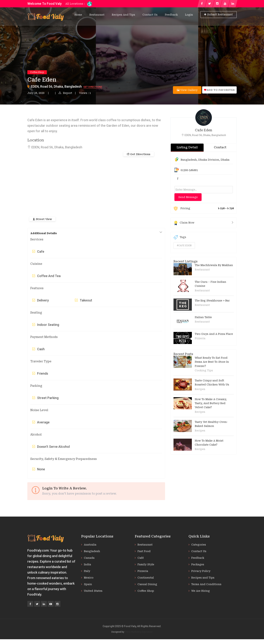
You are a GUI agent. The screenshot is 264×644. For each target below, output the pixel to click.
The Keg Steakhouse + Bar (212, 301)
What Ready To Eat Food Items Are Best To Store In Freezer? (212, 362)
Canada (89, 558)
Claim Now (204, 223)
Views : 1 (85, 93)
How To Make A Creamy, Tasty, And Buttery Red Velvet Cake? (211, 403)
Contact (220, 147)
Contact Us (150, 15)
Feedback (171, 15)
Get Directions (93, 87)
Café (141, 558)
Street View (42, 219)
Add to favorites (219, 90)
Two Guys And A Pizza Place (214, 334)
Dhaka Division (209, 160)
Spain (88, 584)
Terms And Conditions (206, 584)
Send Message (188, 197)
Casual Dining (147, 584)
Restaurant (97, 15)
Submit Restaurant (218, 14)
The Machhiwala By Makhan (214, 265)
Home (78, 15)
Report (65, 93)
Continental (146, 578)
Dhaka (225, 160)
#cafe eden (184, 246)
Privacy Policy (201, 571)
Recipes (200, 389)
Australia (90, 545)
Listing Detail (187, 147)
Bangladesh (189, 160)
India (87, 564)
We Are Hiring (201, 591)
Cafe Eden (204, 130)
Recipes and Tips (123, 15)
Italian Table (203, 317)
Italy (87, 571)
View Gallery (187, 90)
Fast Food (144, 551)
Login (189, 15)
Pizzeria (200, 338)
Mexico (89, 578)
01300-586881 (189, 170)
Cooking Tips (204, 370)
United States (93, 591)
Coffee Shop (37, 72)
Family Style (146, 564)
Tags (180, 237)
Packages (198, 564)
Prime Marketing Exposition (139, 632)
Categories (199, 545)
